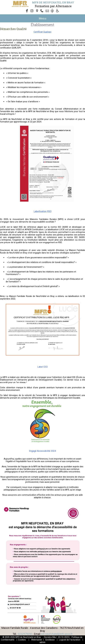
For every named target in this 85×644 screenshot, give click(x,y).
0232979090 (25, 634)
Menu (43, 18)
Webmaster (37, 640)
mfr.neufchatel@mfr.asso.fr (57, 634)
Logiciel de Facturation (70, 640)
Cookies (22, 640)
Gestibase (50, 640)
